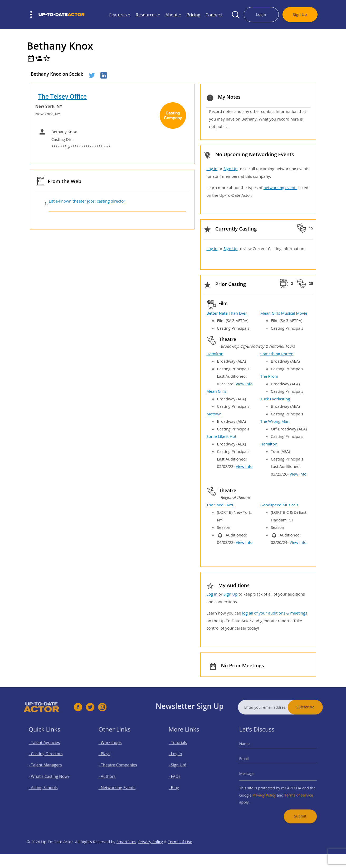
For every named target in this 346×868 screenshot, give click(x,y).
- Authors (111, 776)
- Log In (179, 757)
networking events (281, 188)
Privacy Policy (267, 791)
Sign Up (300, 14)
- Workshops (113, 748)
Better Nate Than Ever (227, 313)
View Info (244, 384)
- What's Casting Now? (50, 776)
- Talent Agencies (47, 748)
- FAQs (179, 776)
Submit (296, 809)
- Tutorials (182, 748)
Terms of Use (180, 852)
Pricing (193, 15)
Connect (214, 15)
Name (250, 749)
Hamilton (215, 354)
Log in (212, 169)
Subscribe (316, 707)
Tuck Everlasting (275, 399)
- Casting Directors (48, 757)
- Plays (109, 757)
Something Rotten (277, 354)
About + (173, 15)
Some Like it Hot (221, 436)
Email (250, 761)
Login (261, 14)
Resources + (148, 15)
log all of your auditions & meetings (275, 613)
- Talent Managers (47, 767)
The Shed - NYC (220, 505)
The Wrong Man (275, 421)
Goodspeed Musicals (279, 505)
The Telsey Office (62, 96)
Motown (214, 414)
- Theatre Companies (120, 767)
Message (252, 774)
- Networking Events (119, 785)
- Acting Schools (46, 785)
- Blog (178, 785)
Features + (120, 15)
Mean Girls (216, 391)
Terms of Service (295, 791)
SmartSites (126, 852)
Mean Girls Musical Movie (284, 313)
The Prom (269, 376)
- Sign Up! (181, 767)
